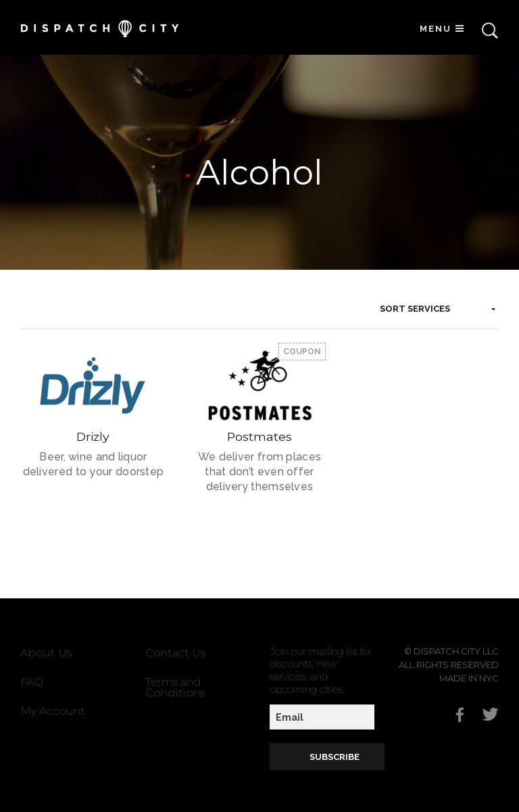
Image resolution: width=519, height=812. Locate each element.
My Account (53, 711)
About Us (46, 653)
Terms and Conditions (175, 687)
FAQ (32, 682)
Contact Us (175, 653)
